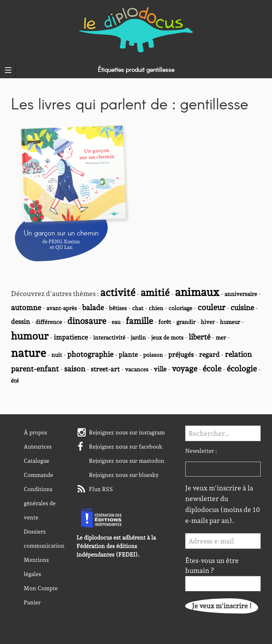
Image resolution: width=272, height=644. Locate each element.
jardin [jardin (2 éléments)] (138, 338)
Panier (32, 602)
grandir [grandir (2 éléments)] (186, 322)
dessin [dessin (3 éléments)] (21, 321)
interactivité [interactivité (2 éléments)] (109, 338)
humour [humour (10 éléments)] (30, 336)
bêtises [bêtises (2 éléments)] (118, 308)
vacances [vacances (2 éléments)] (137, 369)
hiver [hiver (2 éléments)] (208, 322)
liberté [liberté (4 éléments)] (200, 337)
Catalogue (36, 461)
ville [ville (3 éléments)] (160, 369)
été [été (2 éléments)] (15, 381)
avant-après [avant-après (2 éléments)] (62, 308)
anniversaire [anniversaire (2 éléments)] (241, 294)
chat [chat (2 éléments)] (138, 308)
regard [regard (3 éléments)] (209, 354)
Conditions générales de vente (40, 503)
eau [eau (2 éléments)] (116, 322)
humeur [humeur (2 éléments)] (230, 322)
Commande (38, 475)
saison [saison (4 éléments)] (75, 369)
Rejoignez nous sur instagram (127, 432)
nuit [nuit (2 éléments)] (57, 355)
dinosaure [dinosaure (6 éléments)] (87, 321)
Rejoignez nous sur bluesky (124, 475)
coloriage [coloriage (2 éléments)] (180, 308)
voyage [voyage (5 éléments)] (185, 368)
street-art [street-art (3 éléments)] (105, 369)
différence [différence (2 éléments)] (49, 322)
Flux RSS (101, 489)
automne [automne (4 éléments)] (26, 307)
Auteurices (38, 447)
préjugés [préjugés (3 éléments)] (181, 354)
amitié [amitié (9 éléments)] (155, 293)
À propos (35, 432)
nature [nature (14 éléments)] (29, 353)
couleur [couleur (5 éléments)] (211, 307)
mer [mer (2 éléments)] (221, 338)
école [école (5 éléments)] (212, 368)
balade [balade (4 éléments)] (93, 307)
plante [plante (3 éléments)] (128, 354)
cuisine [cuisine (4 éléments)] (242, 307)
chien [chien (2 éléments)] (156, 308)
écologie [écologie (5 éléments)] (242, 368)
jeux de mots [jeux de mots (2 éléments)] (167, 338)
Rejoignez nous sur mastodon (127, 461)
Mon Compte (41, 588)
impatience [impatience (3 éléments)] (71, 337)
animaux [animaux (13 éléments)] (197, 292)
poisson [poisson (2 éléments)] (153, 355)
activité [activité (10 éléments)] (118, 292)
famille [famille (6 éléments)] (139, 321)
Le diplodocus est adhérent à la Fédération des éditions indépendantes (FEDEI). (116, 546)
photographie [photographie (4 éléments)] (90, 354)
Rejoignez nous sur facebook (126, 447)
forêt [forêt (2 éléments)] (165, 322)
